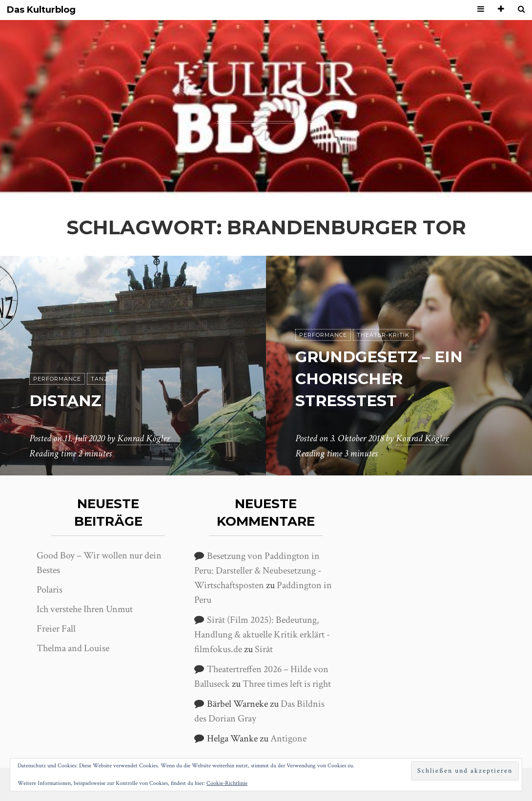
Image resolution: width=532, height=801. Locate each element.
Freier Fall (56, 629)
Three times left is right (287, 684)
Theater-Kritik (383, 335)
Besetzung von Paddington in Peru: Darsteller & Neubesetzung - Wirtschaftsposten (258, 571)
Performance (57, 379)
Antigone (288, 739)
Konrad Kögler (143, 439)
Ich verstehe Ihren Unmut (85, 609)
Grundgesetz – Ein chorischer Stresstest (381, 379)
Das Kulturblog (41, 10)
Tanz (100, 379)
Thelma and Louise (73, 648)
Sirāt (264, 649)
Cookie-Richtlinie (227, 783)
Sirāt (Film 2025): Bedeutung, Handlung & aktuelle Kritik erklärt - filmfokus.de (262, 635)
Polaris (50, 590)
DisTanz (66, 400)
